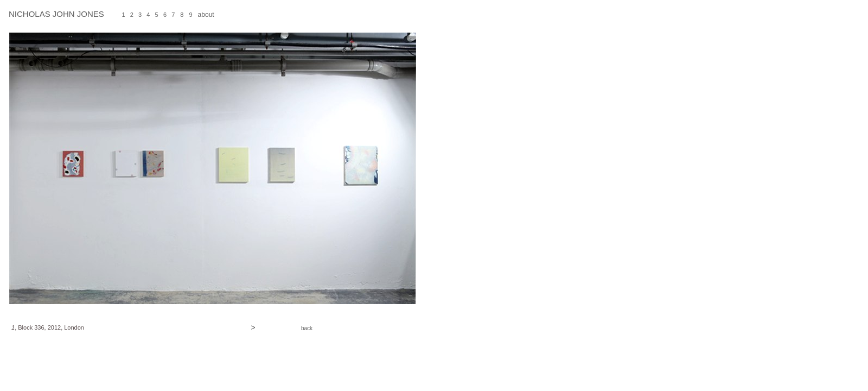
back (307, 328)
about (206, 15)
